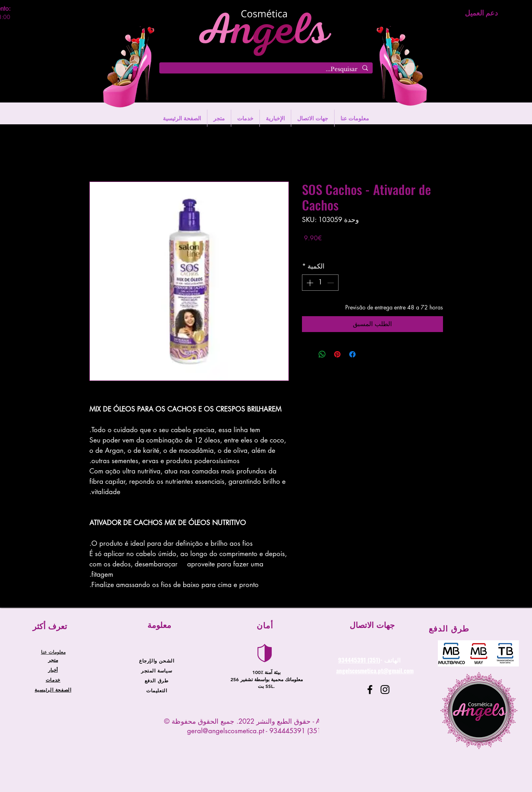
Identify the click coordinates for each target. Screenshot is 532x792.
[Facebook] (370, 690)
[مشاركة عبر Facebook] (352, 354)
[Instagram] (385, 690)
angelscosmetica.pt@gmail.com (375, 670)
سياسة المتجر (157, 670)
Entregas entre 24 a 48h (331, 250)
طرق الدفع (157, 680)
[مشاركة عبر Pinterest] (337, 354)
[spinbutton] (320, 283)
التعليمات (157, 690)
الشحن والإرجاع (157, 661)
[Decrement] (331, 283)
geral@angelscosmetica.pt (226, 731)
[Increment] (309, 283)
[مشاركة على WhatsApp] (322, 354)
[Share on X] (307, 354)
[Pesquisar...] (267, 70)
